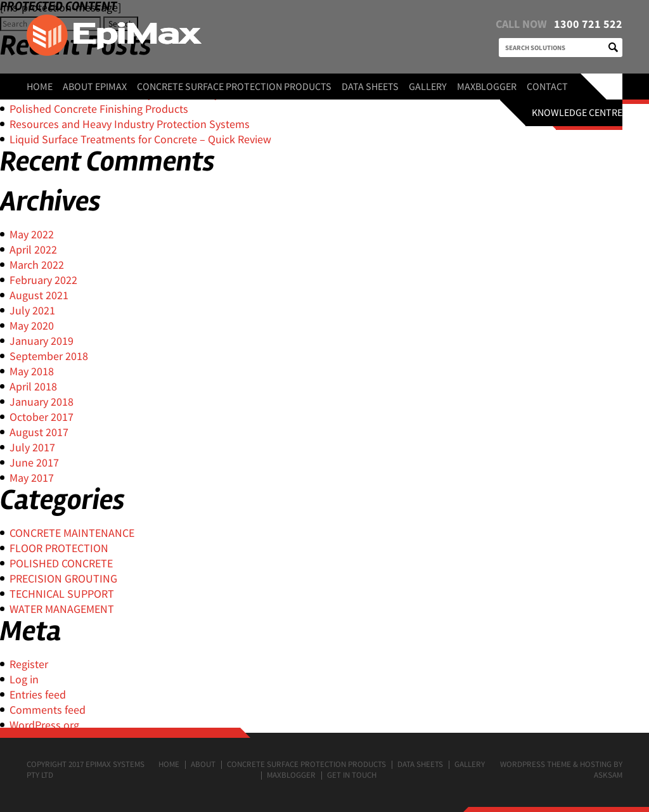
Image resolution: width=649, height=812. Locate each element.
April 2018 (33, 386)
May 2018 (32, 371)
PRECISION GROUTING (63, 578)
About (203, 764)
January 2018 (42, 402)
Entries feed (38, 694)
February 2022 (43, 280)
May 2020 (32, 325)
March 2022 (37, 265)
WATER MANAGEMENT (62, 609)
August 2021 (39, 295)
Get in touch (352, 775)
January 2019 (42, 341)
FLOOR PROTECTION (59, 548)
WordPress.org (44, 725)
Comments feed (48, 710)
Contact (547, 86)
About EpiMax (95, 86)
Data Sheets (370, 86)
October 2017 (42, 417)
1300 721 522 (588, 24)
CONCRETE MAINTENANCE (72, 533)
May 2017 (32, 478)
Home (40, 86)
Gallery (428, 86)
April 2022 (33, 249)
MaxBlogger (487, 86)
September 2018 (49, 356)
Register (29, 664)
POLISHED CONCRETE (61, 563)
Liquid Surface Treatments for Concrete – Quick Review (140, 139)
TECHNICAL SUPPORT (62, 594)
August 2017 (39, 432)
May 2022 (32, 234)
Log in (24, 679)
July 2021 (32, 310)
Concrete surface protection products (234, 86)
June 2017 (34, 462)
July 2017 (32, 447)
